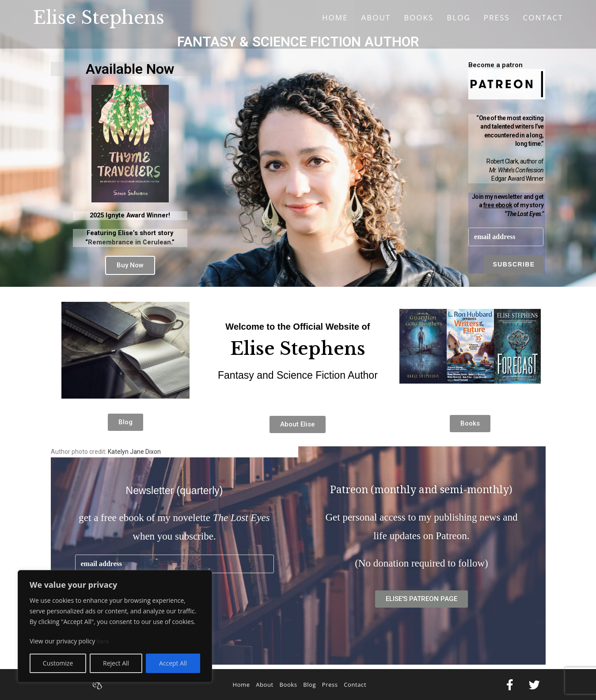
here (103, 641)
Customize (58, 663)
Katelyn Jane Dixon (134, 452)
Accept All (173, 663)
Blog (309, 685)
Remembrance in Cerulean (129, 242)
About (265, 685)
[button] (130, 265)
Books (288, 685)
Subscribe (514, 264)
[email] (506, 237)
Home (241, 685)
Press (330, 685)
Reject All (116, 663)
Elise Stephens (99, 18)
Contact (355, 685)
